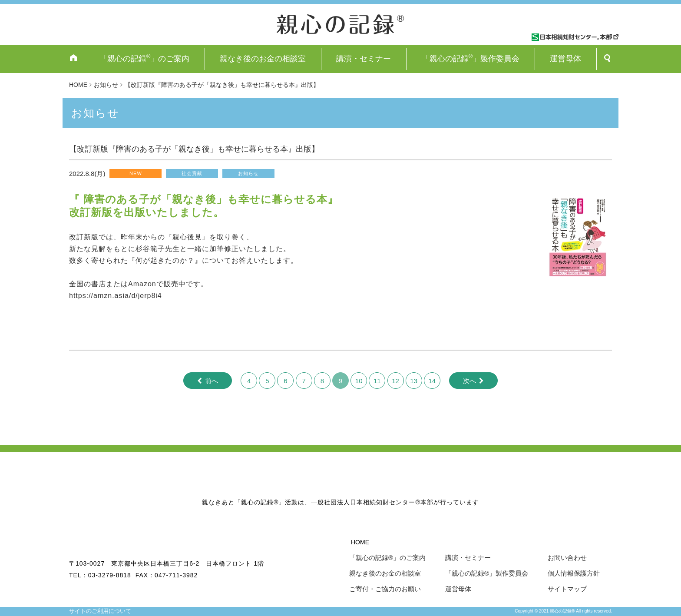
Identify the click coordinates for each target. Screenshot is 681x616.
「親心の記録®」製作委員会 (487, 573)
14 (432, 381)
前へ (212, 381)
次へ (469, 381)
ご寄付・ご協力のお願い (385, 589)
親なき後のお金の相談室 (263, 59)
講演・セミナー (364, 59)
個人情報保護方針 (574, 573)
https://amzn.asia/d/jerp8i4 (116, 296)
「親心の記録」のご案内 (145, 58)
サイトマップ (567, 589)
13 (414, 381)
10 (359, 381)
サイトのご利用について (100, 611)
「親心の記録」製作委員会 (471, 58)
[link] (150, 249)
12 (395, 381)
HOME (360, 542)
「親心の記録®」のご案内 (387, 558)
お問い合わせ (567, 558)
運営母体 (565, 59)
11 (377, 381)
